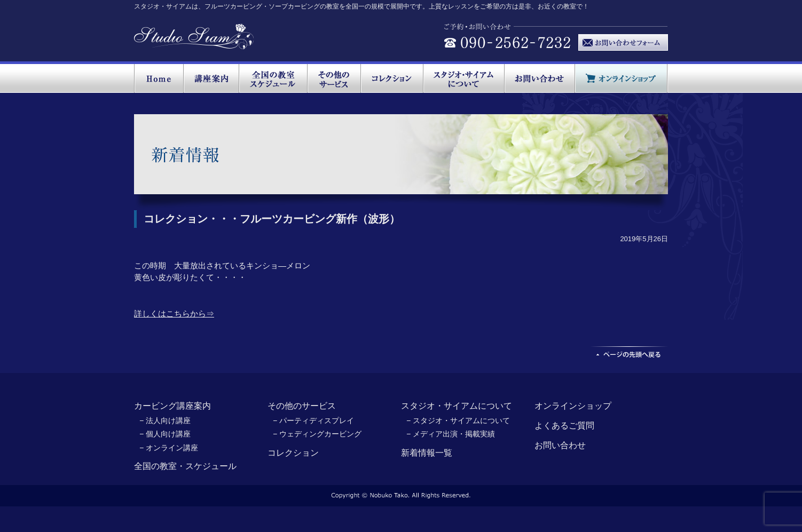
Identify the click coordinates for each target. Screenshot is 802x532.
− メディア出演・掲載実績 (451, 434)
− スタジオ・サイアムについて (458, 420)
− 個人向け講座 (165, 434)
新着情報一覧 (427, 453)
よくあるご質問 (564, 426)
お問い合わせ (560, 445)
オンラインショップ (573, 406)
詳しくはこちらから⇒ (174, 313)
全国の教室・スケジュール (185, 466)
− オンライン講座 (169, 448)
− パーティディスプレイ (313, 420)
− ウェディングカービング (317, 434)
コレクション (293, 453)
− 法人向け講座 (165, 420)
